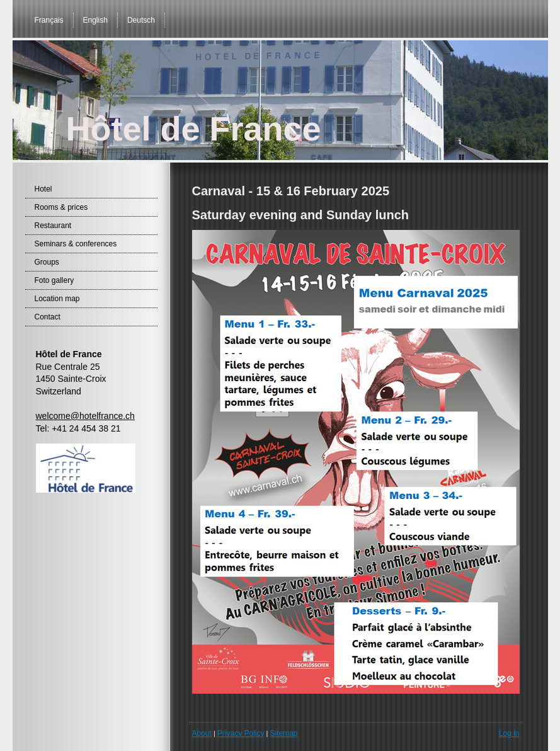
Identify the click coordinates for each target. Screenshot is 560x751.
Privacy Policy (241, 733)
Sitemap (284, 733)
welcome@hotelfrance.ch (85, 416)
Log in (509, 733)
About (202, 733)
